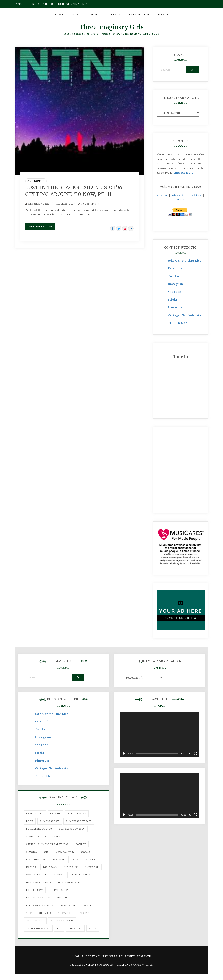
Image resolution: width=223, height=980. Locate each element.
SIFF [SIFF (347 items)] (29, 913)
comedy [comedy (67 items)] (81, 844)
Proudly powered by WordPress (92, 965)
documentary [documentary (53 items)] (65, 852)
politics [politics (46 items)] (63, 898)
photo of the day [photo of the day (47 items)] (38, 898)
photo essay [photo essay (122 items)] (35, 890)
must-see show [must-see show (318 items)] (36, 875)
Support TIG (139, 15)
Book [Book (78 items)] (30, 821)
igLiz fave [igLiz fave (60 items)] (50, 867)
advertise (179, 196)
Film (94, 15)
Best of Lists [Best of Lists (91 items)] (77, 814)
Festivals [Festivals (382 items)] (59, 859)
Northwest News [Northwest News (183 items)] (70, 882)
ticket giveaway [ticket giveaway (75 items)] (62, 921)
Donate (34, 4)
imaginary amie (39, 204)
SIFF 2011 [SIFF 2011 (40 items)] (64, 913)
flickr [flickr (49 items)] (91, 859)
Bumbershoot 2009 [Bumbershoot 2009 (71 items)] (72, 829)
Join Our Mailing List (185, 261)
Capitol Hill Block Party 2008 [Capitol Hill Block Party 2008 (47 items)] (47, 844)
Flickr (173, 300)
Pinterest (175, 307)
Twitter (174, 276)
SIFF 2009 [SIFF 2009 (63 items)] (45, 913)
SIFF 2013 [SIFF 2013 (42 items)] (83, 913)
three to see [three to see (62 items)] (35, 921)
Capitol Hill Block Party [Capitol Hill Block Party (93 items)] (44, 837)
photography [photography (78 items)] (59, 890)
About (20, 4)
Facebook (175, 268)
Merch (163, 15)
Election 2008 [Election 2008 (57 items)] (36, 859)
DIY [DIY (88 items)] (46, 852)
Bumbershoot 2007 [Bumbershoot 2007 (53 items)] (79, 821)
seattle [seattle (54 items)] (88, 905)
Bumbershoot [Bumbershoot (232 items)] (50, 821)
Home (59, 15)
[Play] (124, 754)
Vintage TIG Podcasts (185, 315)
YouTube (175, 292)
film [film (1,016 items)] (76, 859)
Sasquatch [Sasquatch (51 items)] (68, 905)
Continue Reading (40, 227)
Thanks (49, 4)
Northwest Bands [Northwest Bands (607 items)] (39, 882)
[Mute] (190, 754)
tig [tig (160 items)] (59, 928)
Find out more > (185, 173)
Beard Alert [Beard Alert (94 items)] (35, 814)
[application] (160, 734)
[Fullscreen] (195, 754)
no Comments (88, 204)
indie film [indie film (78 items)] (71, 867)
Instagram (176, 284)
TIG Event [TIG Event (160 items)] (75, 928)
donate (162, 196)
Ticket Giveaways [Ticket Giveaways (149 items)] (38, 928)
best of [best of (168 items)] (55, 814)
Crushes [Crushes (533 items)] (32, 852)
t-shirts (196, 196)
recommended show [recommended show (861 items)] (40, 905)
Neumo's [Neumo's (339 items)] (59, 875)
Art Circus (36, 181)
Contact (114, 15)
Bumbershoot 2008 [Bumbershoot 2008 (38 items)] (39, 829)
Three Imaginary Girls (111, 27)
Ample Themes (143, 965)
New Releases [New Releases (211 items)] (81, 875)
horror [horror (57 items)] (31, 867)
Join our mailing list (73, 4)
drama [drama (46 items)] (86, 852)
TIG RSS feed (178, 323)
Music (77, 15)
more (180, 199)
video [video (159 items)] (93, 928)
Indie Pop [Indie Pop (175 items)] (92, 867)
